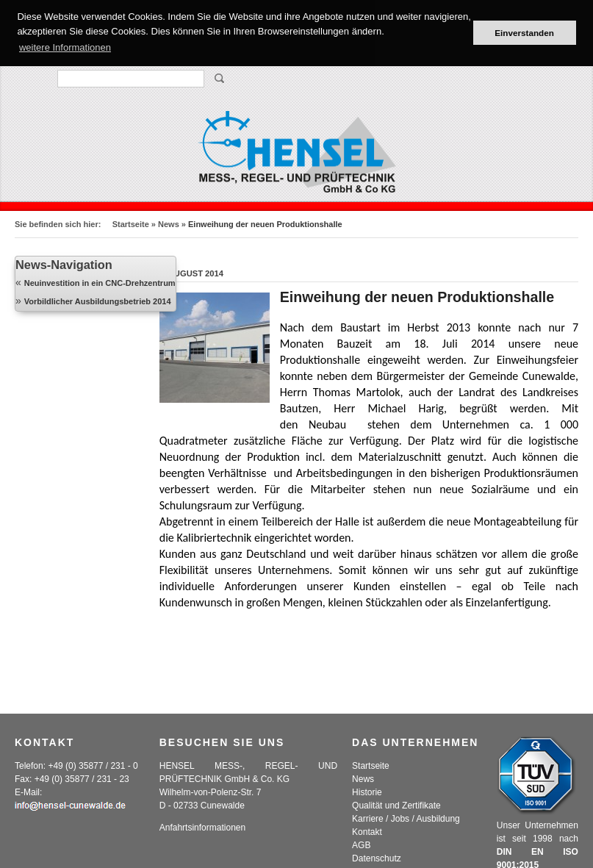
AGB (361, 845)
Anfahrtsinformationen (202, 828)
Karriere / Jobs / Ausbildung (406, 819)
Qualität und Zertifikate (396, 806)
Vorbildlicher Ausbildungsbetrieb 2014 (98, 301)
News (169, 224)
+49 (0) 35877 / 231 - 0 (93, 766)
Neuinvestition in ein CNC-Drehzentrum (100, 283)
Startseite (131, 224)
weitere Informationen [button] (65, 47)
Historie (367, 792)
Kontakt (367, 832)
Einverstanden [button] (524, 33)
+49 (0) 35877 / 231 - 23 (82, 779)
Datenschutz (377, 858)
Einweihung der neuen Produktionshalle (417, 297)
